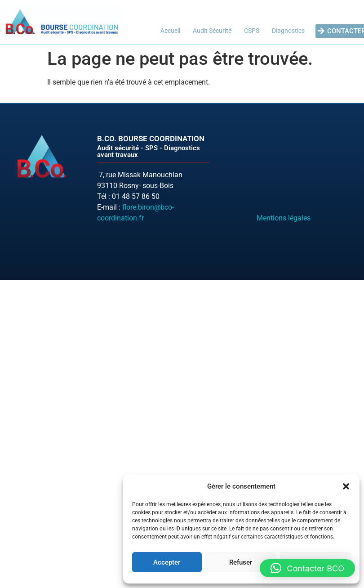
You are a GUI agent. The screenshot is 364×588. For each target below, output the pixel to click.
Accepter (167, 562)
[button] (346, 486)
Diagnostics (288, 31)
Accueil (170, 31)
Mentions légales (284, 218)
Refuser (241, 562)
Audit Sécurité (212, 31)
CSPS (252, 31)
